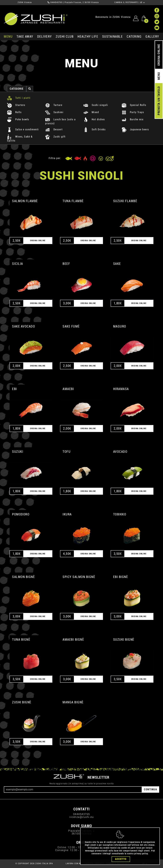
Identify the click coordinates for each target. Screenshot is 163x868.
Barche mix (133, 119)
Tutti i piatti (19, 98)
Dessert (54, 129)
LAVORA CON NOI (74, 864)
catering (134, 37)
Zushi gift (55, 137)
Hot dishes (94, 119)
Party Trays (133, 112)
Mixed (91, 112)
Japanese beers (135, 129)
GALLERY (152, 37)
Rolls (14, 112)
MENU (8, 37)
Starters (16, 105)
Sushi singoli (96, 105)
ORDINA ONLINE (159, 55)
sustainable (113, 37)
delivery (45, 37)
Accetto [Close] (121, 859)
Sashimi (54, 112)
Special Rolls (134, 105)
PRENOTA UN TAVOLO (159, 101)
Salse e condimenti (23, 129)
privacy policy (141, 854)
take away (25, 37)
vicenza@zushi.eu (81, 817)
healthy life (88, 37)
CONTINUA (150, 789)
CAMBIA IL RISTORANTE (126, 2)
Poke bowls (18, 119)
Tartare (54, 105)
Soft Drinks (94, 129)
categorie (17, 89)
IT (143, 3)
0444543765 (56, 2)
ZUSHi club (65, 37)
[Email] (73, 790)
